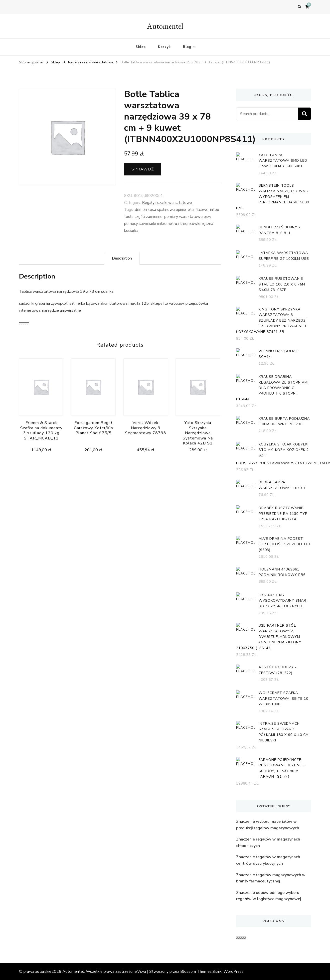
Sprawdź (143, 169)
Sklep (141, 47)
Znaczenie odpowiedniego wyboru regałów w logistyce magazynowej (269, 896)
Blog (187, 47)
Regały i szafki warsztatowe (167, 203)
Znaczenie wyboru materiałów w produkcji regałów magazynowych (268, 825)
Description (122, 258)
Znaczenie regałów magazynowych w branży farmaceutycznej (271, 878)
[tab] (122, 258)
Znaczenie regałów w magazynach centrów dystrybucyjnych (268, 860)
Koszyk (164, 47)
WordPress (234, 972)
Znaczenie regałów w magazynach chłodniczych (268, 842)
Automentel (165, 26)
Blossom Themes (196, 972)
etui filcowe (198, 210)
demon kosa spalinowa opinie (160, 210)
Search (305, 114)
